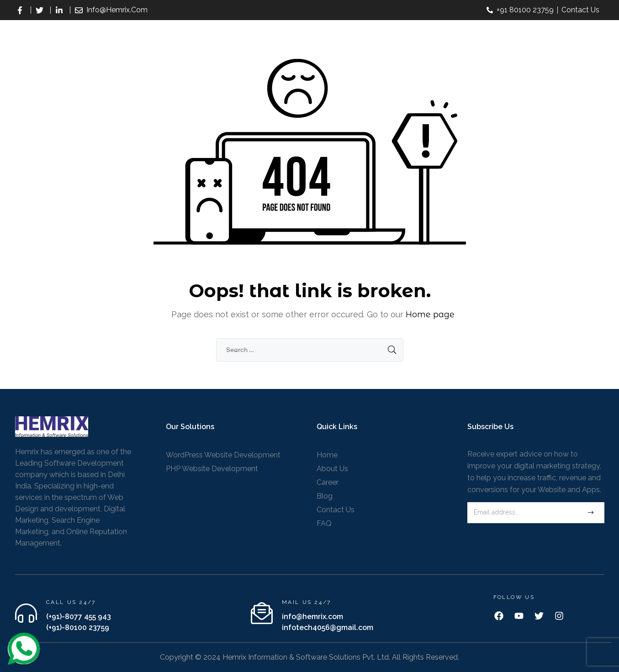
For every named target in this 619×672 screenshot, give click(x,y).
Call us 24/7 (71, 602)
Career (328, 482)
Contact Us (336, 510)
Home (327, 455)
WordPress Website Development (223, 455)
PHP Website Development (212, 469)
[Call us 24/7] (26, 613)
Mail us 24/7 (307, 602)
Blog (325, 496)
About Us (332, 469)
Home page (430, 315)
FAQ (324, 523)
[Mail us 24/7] (262, 613)
